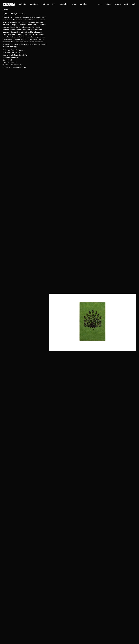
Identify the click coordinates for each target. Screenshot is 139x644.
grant (74, 4)
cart (126, 4)
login (134, 4)
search (118, 4)
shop (100, 4)
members (34, 4)
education (64, 4)
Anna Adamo (21, 14)
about (109, 4)
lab (54, 4)
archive (83, 4)
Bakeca (6, 10)
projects (22, 4)
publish (45, 4)
